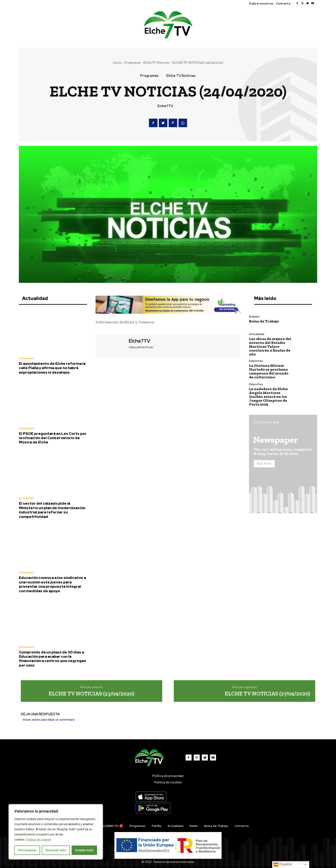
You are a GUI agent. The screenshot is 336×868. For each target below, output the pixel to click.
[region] (56, 832)
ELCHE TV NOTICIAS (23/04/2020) (91, 694)
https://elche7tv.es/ (141, 347)
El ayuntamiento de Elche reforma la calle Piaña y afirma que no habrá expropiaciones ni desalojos (52, 368)
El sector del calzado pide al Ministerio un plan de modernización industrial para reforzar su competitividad (52, 510)
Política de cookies (39, 840)
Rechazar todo (56, 850)
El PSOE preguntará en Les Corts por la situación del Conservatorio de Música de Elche (53, 438)
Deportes (256, 361)
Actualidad (26, 358)
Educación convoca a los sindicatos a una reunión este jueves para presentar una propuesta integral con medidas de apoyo (52, 584)
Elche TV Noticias (156, 63)
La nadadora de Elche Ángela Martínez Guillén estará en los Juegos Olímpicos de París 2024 (268, 397)
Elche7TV (165, 106)
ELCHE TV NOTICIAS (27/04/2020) (267, 694)
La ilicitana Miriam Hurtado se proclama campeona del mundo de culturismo (269, 371)
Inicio (117, 63)
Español (283, 865)
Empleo (254, 317)
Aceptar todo (84, 850)
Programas (132, 63)
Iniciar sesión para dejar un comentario (49, 720)
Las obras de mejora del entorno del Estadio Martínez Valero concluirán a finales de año (270, 346)
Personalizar (27, 850)
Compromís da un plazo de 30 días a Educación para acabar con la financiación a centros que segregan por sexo (52, 659)
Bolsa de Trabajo (264, 321)
